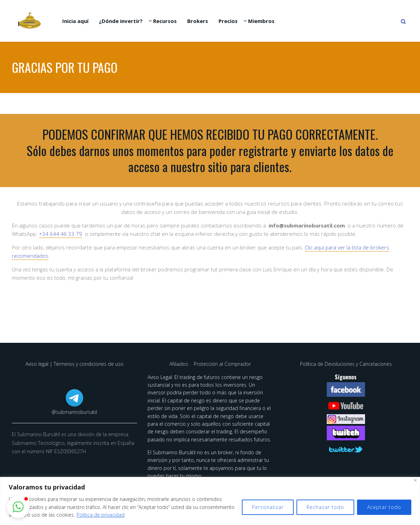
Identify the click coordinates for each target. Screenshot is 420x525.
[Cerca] (415, 480)
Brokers (198, 21)
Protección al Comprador (222, 364)
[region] (210, 501)
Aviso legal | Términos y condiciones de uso (74, 364)
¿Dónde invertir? (121, 21)
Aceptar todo (384, 507)
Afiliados (180, 364)
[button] (18, 507)
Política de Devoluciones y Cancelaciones (346, 364)
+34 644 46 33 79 (61, 234)
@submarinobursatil (74, 412)
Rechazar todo (325, 507)
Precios (228, 21)
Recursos (165, 21)
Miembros (261, 21)
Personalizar (268, 507)
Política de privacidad (101, 515)
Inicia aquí (75, 21)
